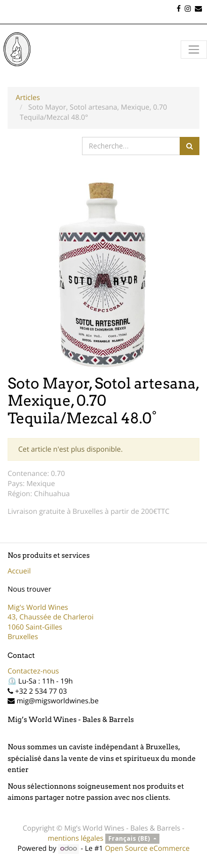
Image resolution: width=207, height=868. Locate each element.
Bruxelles (23, 637)
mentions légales (75, 838)
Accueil (19, 571)
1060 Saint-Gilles (35, 627)
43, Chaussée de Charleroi (51, 617)
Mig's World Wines (38, 608)
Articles (28, 98)
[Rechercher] (190, 146)
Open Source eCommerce (147, 849)
